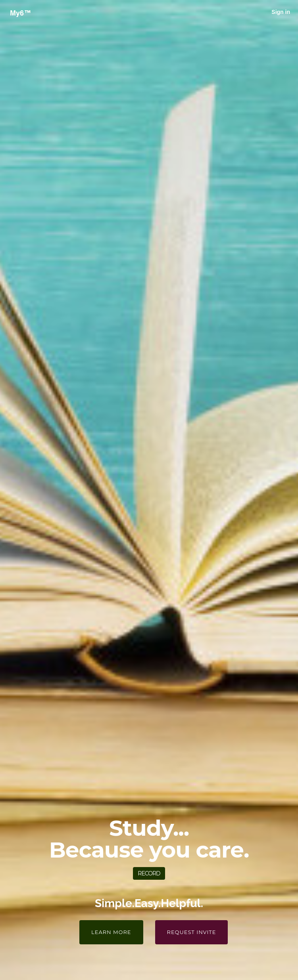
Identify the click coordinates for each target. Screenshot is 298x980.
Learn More (111, 932)
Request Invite (192, 932)
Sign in (281, 12)
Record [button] (149, 873)
